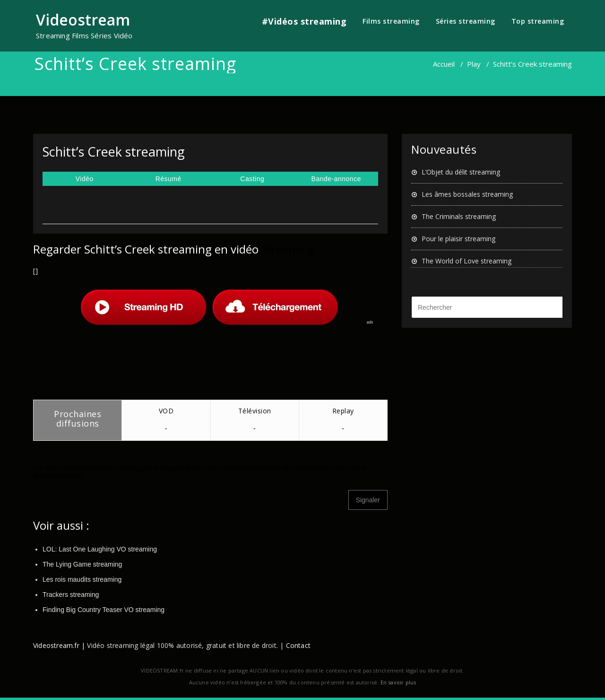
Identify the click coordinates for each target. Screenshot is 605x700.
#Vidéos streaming (304, 21)
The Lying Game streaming (82, 564)
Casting (252, 179)
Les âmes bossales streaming (467, 194)
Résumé (169, 179)
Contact (298, 645)
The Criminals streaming (459, 216)
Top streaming (538, 21)
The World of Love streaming (467, 261)
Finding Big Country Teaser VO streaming (104, 610)
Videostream (83, 20)
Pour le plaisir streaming (458, 239)
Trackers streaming (71, 595)
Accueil (444, 64)
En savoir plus (398, 682)
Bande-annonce (336, 179)
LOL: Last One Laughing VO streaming (100, 549)
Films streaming (391, 21)
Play (474, 64)
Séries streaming (466, 21)
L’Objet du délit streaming (461, 172)
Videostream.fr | (59, 645)
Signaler (368, 500)
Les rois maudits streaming (82, 579)
